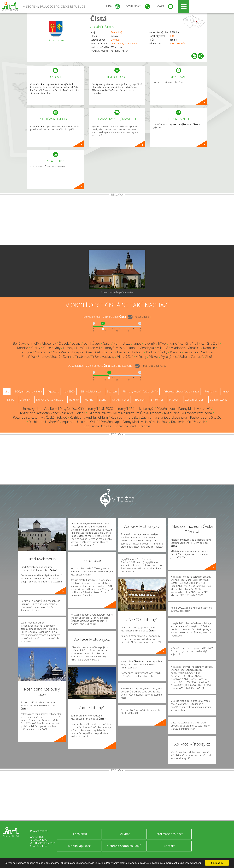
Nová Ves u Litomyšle (68, 352)
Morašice (194, 348)
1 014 (173, 36)
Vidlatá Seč (125, 357)
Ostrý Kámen (105, 352)
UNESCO (70, 391)
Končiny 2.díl (210, 343)
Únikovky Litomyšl (34, 409)
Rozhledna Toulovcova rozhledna (188, 413)
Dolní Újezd (92, 343)
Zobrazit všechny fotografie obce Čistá (117, 292)
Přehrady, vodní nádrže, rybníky (140, 391)
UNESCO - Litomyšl (114, 409)
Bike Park (140, 400)
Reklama (124, 834)
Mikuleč (162, 348)
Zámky (10, 400)
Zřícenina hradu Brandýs (132, 426)
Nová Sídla (42, 352)
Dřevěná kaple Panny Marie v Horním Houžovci (134, 422)
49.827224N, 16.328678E (124, 43)
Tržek (95, 357)
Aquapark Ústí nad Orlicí (80, 422)
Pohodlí (138, 352)
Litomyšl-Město (114, 348)
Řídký (163, 352)
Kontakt (169, 846)
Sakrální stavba (219, 400)
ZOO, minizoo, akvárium (28, 391)
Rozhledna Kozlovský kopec (40, 413)
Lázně (103, 400)
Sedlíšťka (28, 357)
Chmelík (33, 343)
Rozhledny (211, 391)
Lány (57, 348)
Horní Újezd (122, 343)
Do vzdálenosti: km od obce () (100, 366)
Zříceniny (25, 400)
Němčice (26, 352)
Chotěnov (49, 343)
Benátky (19, 343)
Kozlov (35, 348)
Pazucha (123, 352)
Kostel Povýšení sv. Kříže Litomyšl (74, 409)
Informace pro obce (169, 834)
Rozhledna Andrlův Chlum (89, 417)
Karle (173, 343)
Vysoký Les (169, 357)
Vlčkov (154, 357)
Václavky (108, 357)
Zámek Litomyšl (142, 409)
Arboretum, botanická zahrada (181, 391)
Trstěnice (82, 357)
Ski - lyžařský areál (91, 391)
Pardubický (116, 32)
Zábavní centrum (195, 400)
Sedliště (207, 352)
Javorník (150, 343)
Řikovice (176, 352)
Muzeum (174, 400)
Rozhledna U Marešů (44, 422)
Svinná (68, 357)
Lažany (68, 348)
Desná (76, 343)
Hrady (226, 391)
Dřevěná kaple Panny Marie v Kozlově (183, 409)
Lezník (81, 348)
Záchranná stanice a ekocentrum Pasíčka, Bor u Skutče (181, 417)
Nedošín (209, 348)
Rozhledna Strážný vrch (188, 422)
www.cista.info (177, 43)
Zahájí (184, 357)
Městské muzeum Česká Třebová (137, 413)
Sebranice (191, 352)
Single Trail (157, 400)
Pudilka (151, 352)
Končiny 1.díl (189, 343)
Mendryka (147, 348)
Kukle (47, 348)
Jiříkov (162, 343)
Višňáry (141, 357)
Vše (7, 391)
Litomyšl (115, 40)
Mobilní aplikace (79, 846)
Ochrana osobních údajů (124, 846)
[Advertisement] (117, 220)
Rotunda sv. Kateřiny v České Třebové (40, 417)
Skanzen (112, 391)
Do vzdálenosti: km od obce (105, 317)
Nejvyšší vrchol (120, 400)
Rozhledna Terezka (125, 417)
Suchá (56, 357)
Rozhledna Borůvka (98, 426)
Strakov (43, 357)
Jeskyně (89, 400)
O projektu (79, 834)
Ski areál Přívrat (99, 413)
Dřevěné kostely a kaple (50, 400)
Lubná (132, 348)
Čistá (99, 18)
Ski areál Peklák (74, 413)
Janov (137, 343)
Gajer (107, 343)
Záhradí (197, 357)
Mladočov (178, 348)
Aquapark (53, 391)
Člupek (64, 343)
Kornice (23, 348)
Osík (89, 352)
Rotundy (74, 400)
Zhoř (209, 357)
